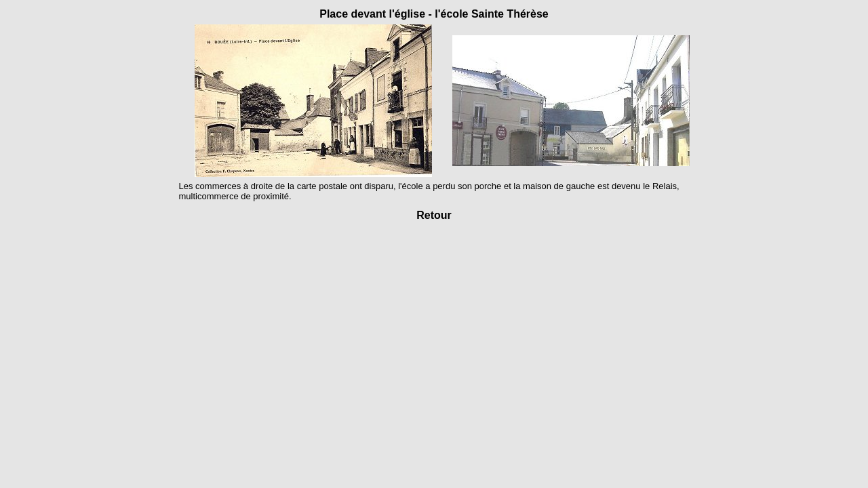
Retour (434, 215)
